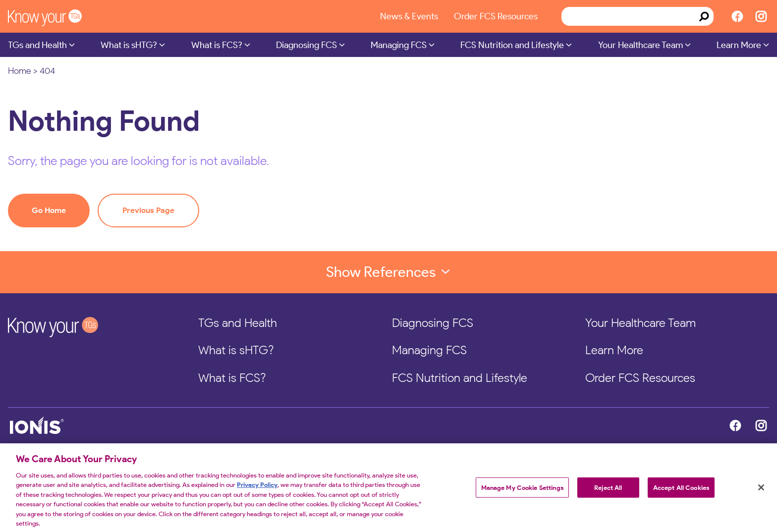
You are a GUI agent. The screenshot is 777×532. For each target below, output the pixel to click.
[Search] (704, 16)
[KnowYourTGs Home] (57, 16)
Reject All (608, 491)
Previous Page (148, 210)
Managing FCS (399, 45)
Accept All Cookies (681, 491)
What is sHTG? (129, 45)
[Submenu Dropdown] (72, 45)
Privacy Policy (257, 489)
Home (20, 71)
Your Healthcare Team (640, 45)
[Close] (761, 491)
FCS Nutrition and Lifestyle (512, 45)
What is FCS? (217, 45)
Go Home (49, 210)
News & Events (409, 16)
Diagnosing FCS (306, 45)
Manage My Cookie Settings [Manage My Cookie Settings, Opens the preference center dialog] (522, 491)
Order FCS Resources (496, 16)
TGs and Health (37, 45)
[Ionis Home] (202, 426)
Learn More (739, 45)
